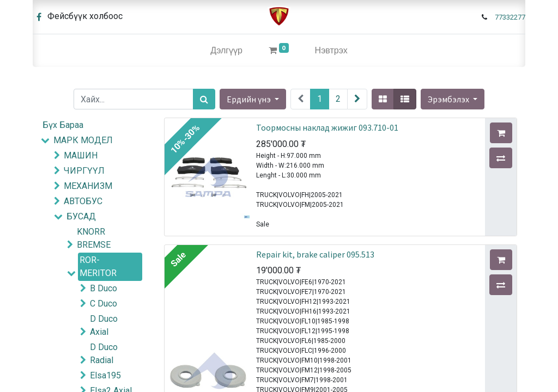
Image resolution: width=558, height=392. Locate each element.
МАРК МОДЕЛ (83, 140)
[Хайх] (204, 99)
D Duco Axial (104, 325)
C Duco (104, 304)
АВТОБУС (83, 201)
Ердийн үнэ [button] (250, 99)
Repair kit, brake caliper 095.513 (315, 254)
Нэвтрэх (331, 50)
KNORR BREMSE (94, 238)
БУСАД (81, 216)
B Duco (104, 288)
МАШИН (81, 155)
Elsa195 (105, 375)
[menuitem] (226, 51)
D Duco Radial (104, 354)
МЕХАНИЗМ (88, 186)
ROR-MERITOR (98, 267)
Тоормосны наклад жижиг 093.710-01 (327, 127)
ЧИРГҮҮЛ (84, 171)
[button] (453, 99)
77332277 (510, 17)
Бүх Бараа (63, 125)
